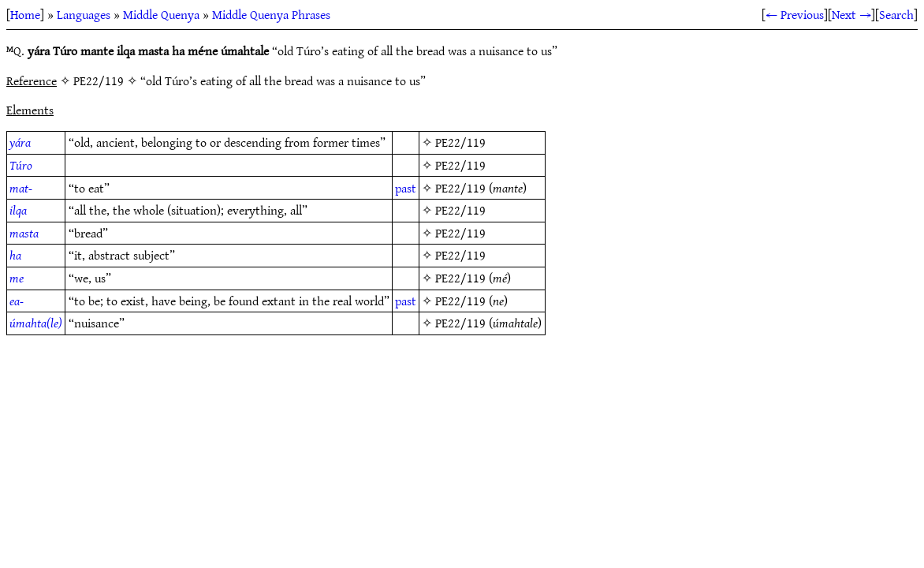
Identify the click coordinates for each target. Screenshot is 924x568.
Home (25, 14)
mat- (21, 188)
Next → (851, 14)
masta (24, 233)
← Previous (795, 14)
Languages (84, 14)
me (17, 278)
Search (896, 14)
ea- (17, 301)
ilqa (18, 210)
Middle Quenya (161, 14)
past (406, 188)
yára (20, 142)
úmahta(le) (36, 323)
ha (15, 255)
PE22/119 (460, 142)
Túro (21, 165)
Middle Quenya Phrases (271, 14)
